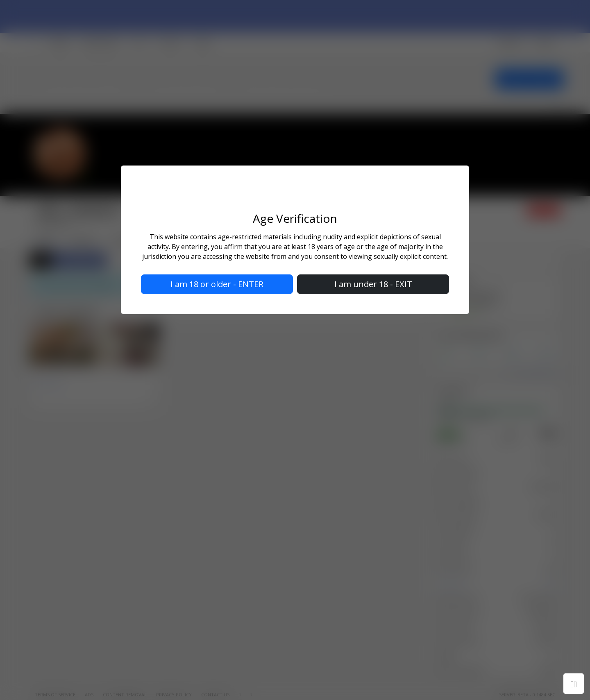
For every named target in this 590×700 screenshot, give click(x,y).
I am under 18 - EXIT (373, 284)
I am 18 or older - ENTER (217, 284)
